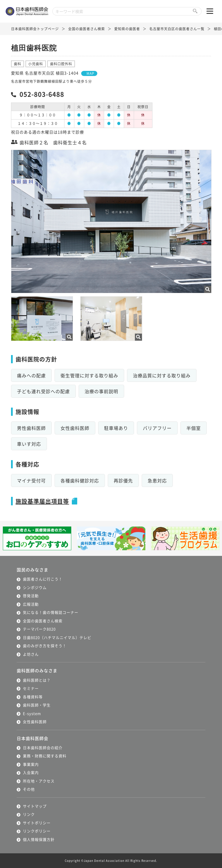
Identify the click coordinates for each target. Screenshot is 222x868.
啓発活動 (31, 596)
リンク (29, 814)
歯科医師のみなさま (37, 670)
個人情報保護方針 (39, 839)
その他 (29, 789)
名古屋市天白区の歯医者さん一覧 (177, 29)
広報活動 (31, 604)
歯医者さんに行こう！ (43, 579)
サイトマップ (35, 806)
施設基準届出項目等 (42, 501)
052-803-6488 (42, 94)
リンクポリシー (37, 831)
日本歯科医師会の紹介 (43, 748)
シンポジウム (35, 587)
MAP (90, 73)
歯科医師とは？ (37, 680)
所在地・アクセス (39, 781)
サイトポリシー (37, 823)
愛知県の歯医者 (127, 29)
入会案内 (31, 772)
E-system (32, 713)
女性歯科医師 (35, 722)
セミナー (31, 688)
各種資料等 (33, 697)
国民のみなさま (33, 570)
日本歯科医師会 (33, 738)
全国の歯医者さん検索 (87, 29)
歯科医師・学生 (37, 705)
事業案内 (31, 764)
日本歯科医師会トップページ (35, 29)
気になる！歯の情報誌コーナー (51, 612)
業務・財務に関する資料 (45, 756)
